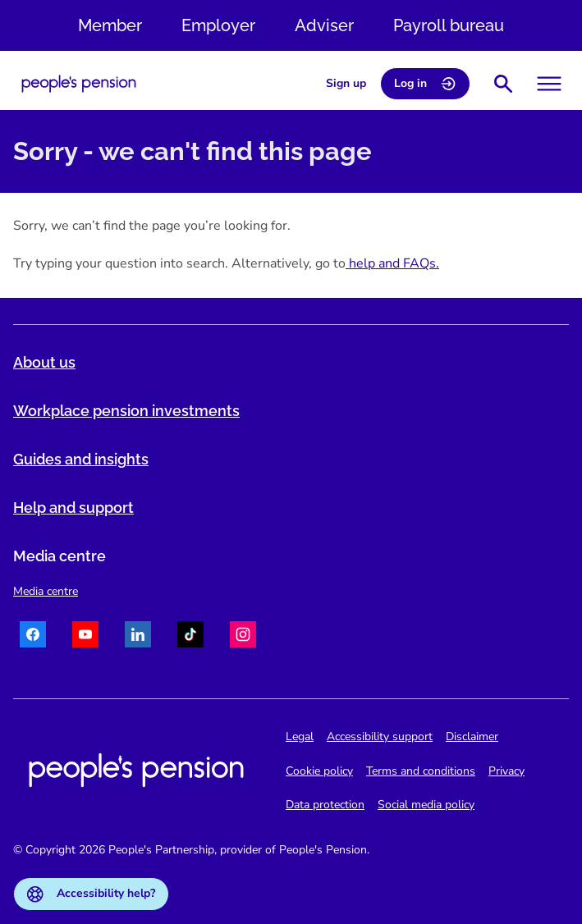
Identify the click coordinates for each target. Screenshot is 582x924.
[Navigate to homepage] (79, 84)
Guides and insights (81, 459)
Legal (300, 736)
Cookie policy (319, 771)
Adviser (324, 25)
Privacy (506, 771)
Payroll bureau (449, 25)
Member (110, 25)
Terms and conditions (421, 771)
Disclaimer (472, 736)
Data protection (325, 805)
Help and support (73, 508)
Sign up (346, 83)
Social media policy (426, 805)
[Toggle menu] (549, 84)
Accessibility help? (91, 894)
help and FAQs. (392, 263)
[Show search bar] (503, 84)
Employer (218, 25)
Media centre (46, 591)
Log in (425, 84)
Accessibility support (380, 736)
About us (44, 362)
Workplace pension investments (126, 411)
